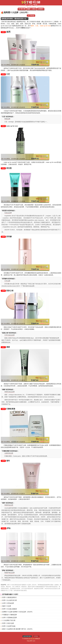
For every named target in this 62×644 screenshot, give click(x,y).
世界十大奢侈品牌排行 (10, 597)
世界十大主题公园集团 (10, 609)
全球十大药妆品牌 (8, 603)
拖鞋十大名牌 (7, 606)
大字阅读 (31, 16)
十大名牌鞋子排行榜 (9, 620)
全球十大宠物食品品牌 (10, 618)
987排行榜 (22, 9)
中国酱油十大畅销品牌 (10, 615)
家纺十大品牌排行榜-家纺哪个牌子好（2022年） (18, 629)
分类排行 (41, 9)
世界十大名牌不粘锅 (9, 626)
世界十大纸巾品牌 (8, 623)
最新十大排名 (31, 9)
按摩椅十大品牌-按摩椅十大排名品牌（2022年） (18, 612)
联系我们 (36, 636)
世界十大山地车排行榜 (10, 600)
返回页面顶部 (27, 636)
